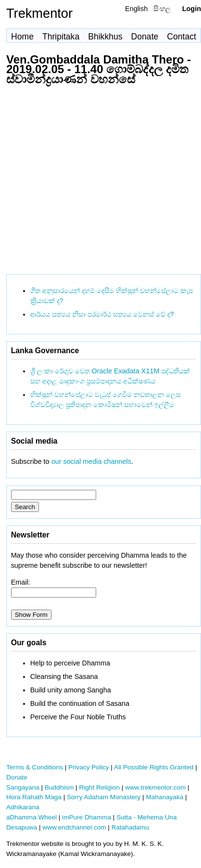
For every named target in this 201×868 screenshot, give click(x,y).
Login (192, 9)
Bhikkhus (105, 37)
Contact (182, 37)
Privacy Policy (89, 767)
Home (22, 37)
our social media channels (91, 461)
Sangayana (23, 787)
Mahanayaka (164, 797)
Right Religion (99, 787)
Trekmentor (39, 13)
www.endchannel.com (74, 827)
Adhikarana (23, 807)
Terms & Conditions (35, 767)
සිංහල (162, 9)
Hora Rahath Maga (34, 797)
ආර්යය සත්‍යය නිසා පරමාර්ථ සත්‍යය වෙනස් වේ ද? (102, 314)
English (136, 9)
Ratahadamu (130, 827)
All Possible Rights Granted (154, 767)
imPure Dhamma (87, 817)
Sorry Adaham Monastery (104, 797)
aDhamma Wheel (31, 817)
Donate (145, 37)
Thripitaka (61, 37)
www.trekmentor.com (155, 787)
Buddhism (59, 787)
